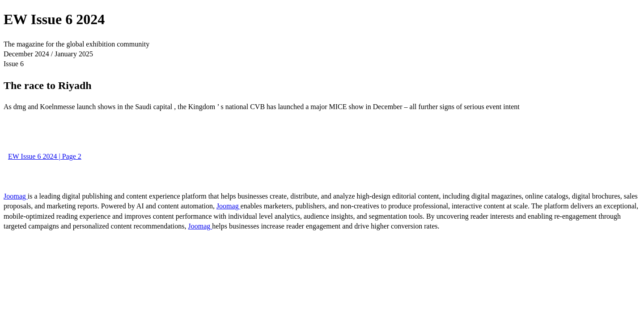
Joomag (16, 196)
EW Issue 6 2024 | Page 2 (45, 156)
